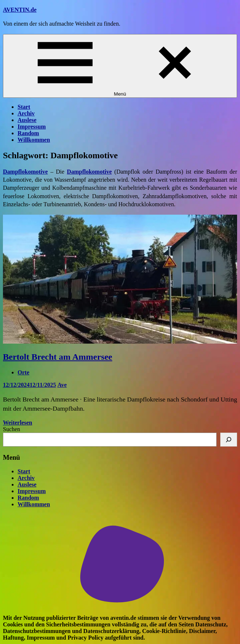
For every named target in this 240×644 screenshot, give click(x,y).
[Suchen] (229, 440)
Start (24, 107)
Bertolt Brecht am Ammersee (58, 357)
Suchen (12, 429)
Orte (23, 372)
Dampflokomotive (89, 172)
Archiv (26, 113)
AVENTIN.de (20, 10)
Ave (62, 385)
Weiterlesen (18, 423)
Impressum (32, 127)
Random (28, 133)
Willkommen (34, 140)
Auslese (27, 120)
